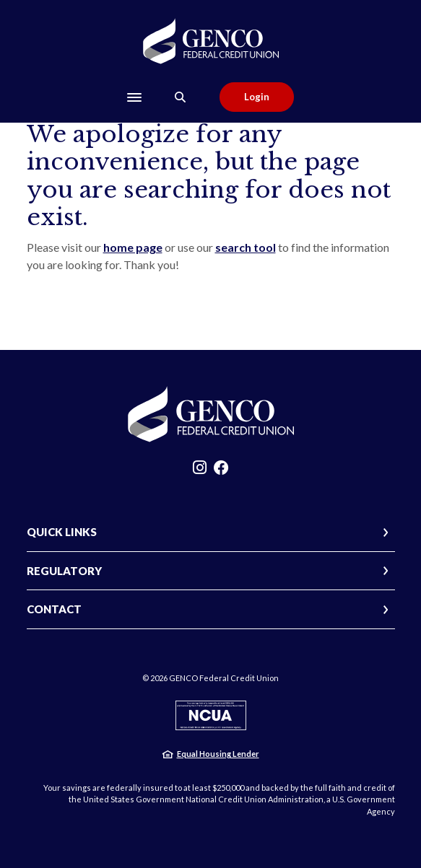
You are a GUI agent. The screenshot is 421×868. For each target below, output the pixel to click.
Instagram (200, 471)
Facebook (221, 471)
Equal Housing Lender (218, 754)
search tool (246, 247)
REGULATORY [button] (64, 571)
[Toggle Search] (181, 97)
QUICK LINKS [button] (62, 532)
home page (133, 247)
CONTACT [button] (54, 609)
